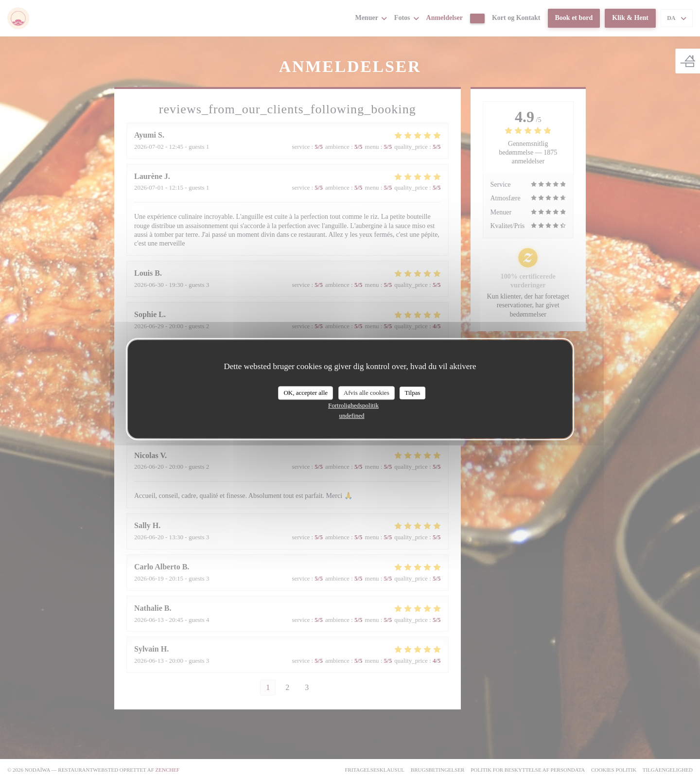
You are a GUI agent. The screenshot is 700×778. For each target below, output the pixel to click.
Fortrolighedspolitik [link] (353, 405)
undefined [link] (352, 416)
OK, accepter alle (306, 393)
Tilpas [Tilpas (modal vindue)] (412, 393)
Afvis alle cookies (367, 393)
